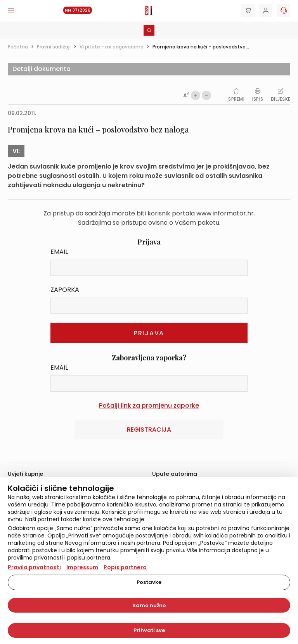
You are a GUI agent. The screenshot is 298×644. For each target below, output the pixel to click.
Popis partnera (125, 567)
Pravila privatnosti (34, 567)
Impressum (82, 567)
